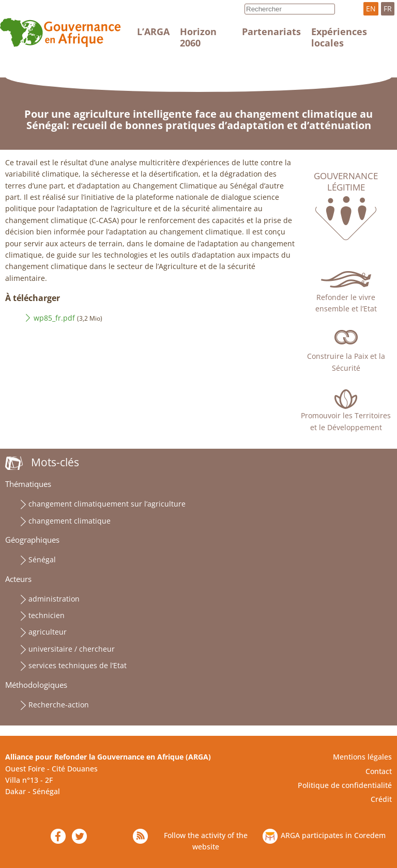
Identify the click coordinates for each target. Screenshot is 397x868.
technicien (47, 615)
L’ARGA (153, 31)
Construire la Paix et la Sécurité (346, 362)
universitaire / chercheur (72, 649)
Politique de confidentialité (345, 785)
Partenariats (271, 31)
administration (54, 599)
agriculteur (48, 632)
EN (371, 9)
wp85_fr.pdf (54, 318)
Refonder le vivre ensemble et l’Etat (346, 303)
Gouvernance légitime (346, 182)
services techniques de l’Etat (78, 665)
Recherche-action (59, 705)
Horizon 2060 (198, 37)
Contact (379, 771)
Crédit (381, 799)
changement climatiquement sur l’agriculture (107, 504)
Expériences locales (339, 37)
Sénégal (42, 559)
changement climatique (70, 521)
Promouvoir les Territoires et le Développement (346, 421)
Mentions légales (362, 757)
